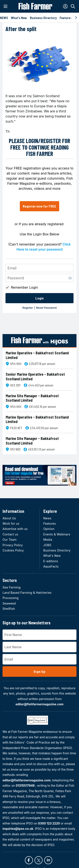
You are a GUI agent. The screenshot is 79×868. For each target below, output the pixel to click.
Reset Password (46, 308)
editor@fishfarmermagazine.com (40, 704)
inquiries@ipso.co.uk (18, 829)
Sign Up (39, 671)
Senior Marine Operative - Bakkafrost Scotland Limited (35, 377)
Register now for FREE (39, 206)
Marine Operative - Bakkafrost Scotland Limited (37, 355)
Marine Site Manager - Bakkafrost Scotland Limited (32, 398)
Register (28, 308)
